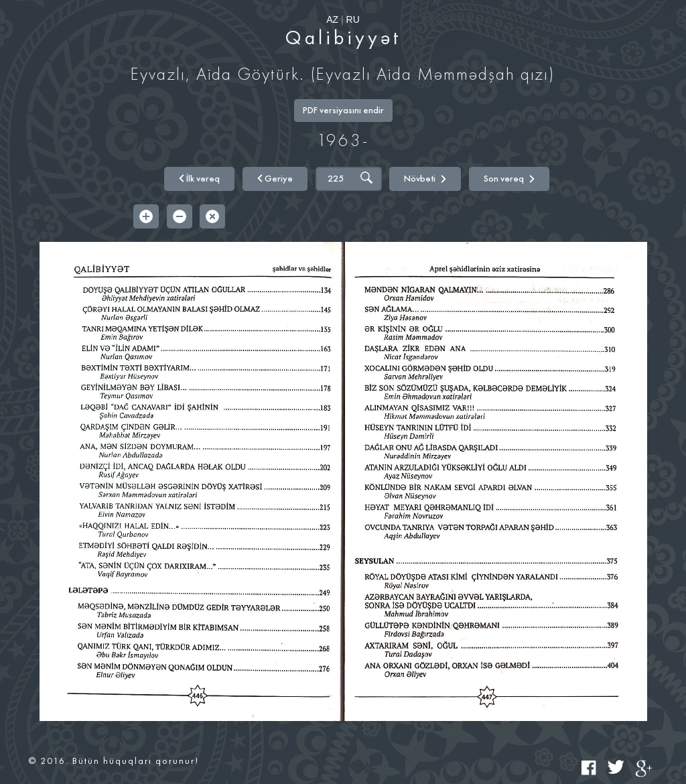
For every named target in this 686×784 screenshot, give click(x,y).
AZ (332, 19)
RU (353, 19)
